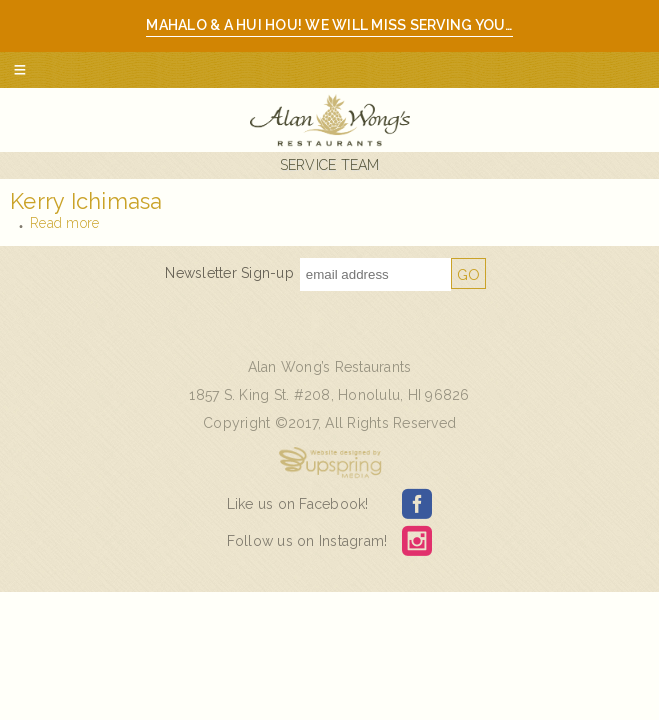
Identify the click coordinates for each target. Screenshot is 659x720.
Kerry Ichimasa (86, 201)
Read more (64, 223)
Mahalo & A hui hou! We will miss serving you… (329, 25)
